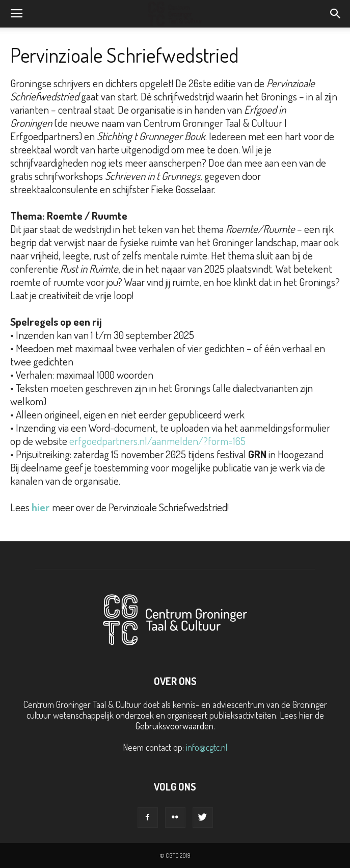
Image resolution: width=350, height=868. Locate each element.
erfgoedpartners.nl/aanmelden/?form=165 (158, 441)
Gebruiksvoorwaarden (174, 726)
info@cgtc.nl (207, 747)
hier (41, 507)
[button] (336, 14)
